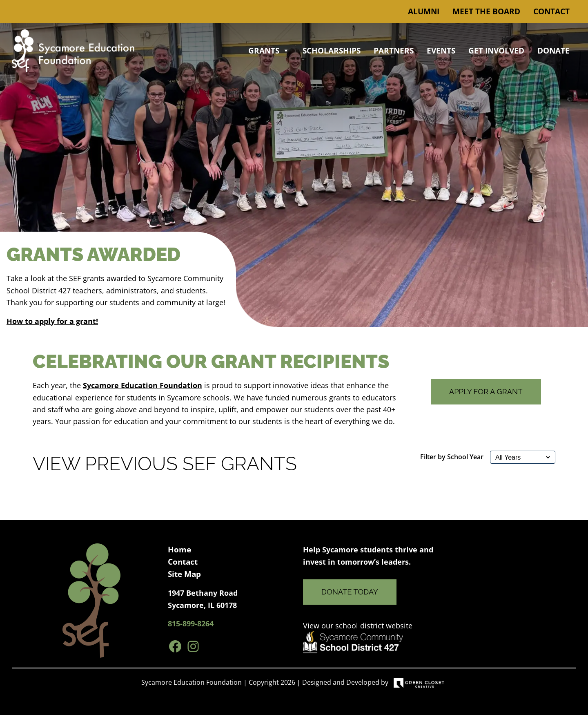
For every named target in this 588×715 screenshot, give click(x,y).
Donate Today (350, 592)
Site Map (184, 574)
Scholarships (332, 51)
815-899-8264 (191, 623)
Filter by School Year (452, 457)
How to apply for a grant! (52, 321)
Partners (394, 51)
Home (179, 550)
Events (441, 51)
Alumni (424, 11)
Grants (269, 51)
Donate (553, 51)
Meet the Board (486, 11)
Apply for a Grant (486, 392)
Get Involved (496, 51)
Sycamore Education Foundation (143, 385)
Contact (551, 11)
